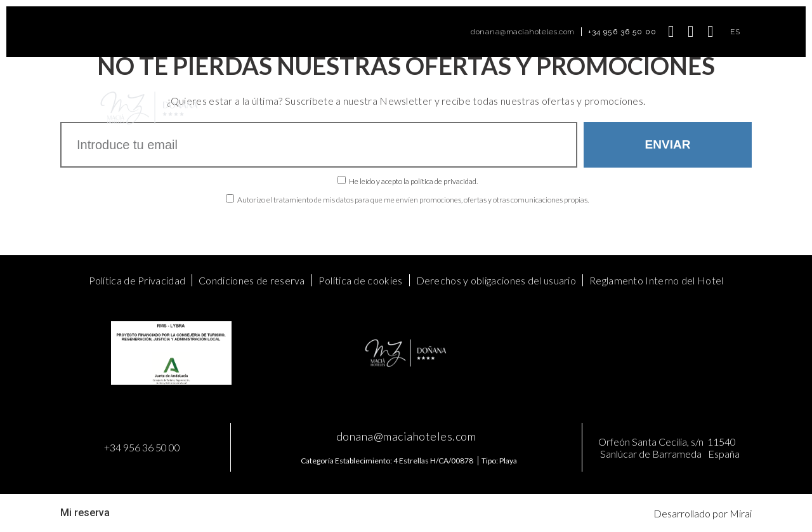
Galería (515, 108)
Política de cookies (361, 280)
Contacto (564, 108)
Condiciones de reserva (252, 280)
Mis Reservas (627, 108)
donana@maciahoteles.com (523, 32)
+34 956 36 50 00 (623, 32)
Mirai (741, 513)
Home (228, 108)
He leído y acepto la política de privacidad (413, 181)
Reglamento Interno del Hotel (656, 280)
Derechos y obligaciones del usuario (496, 280)
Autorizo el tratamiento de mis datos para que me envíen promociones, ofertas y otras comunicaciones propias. (413, 200)
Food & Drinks (456, 108)
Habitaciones (283, 108)
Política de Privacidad (137, 280)
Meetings (392, 108)
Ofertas (342, 108)
